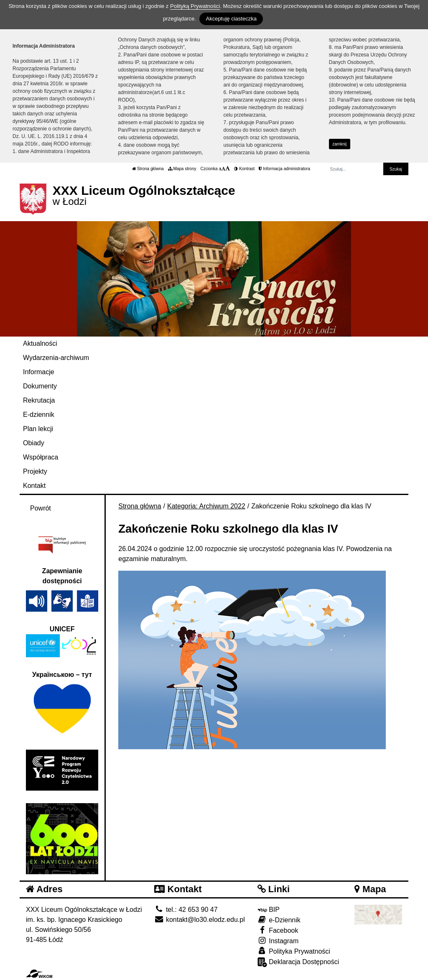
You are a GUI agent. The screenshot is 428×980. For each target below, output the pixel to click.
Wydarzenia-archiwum (56, 358)
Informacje (39, 372)
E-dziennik (39, 415)
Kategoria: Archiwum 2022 (206, 506)
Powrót (41, 508)
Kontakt (34, 486)
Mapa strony (182, 169)
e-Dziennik (279, 920)
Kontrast (244, 169)
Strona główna (148, 169)
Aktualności (40, 343)
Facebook (278, 930)
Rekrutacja (39, 400)
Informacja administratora (284, 169)
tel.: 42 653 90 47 (186, 910)
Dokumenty (40, 386)
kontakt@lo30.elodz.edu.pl (199, 920)
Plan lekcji (38, 429)
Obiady (34, 443)
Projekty (35, 471)
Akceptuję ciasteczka (231, 19)
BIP (269, 910)
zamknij (339, 144)
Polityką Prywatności (195, 6)
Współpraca (41, 457)
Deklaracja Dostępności (298, 962)
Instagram (278, 940)
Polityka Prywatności (294, 951)
